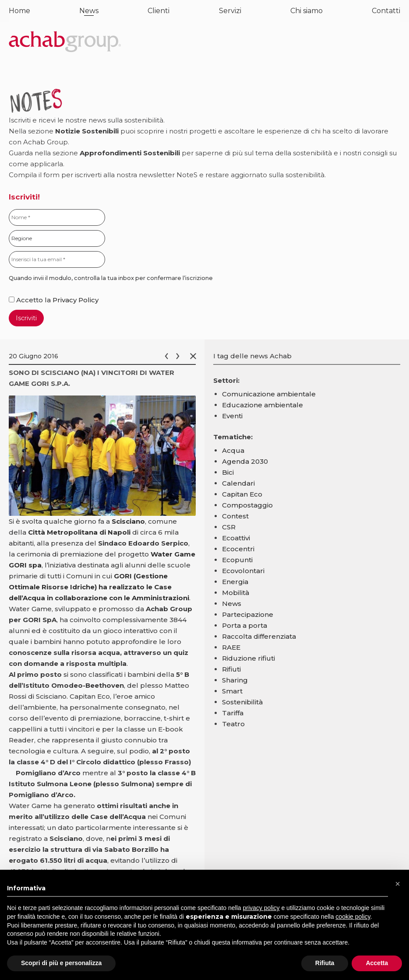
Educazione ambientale (263, 405)
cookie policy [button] (353, 917)
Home (19, 11)
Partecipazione (248, 614)
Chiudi (195, 356)
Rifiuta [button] (325, 963)
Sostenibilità (242, 702)
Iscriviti (26, 318)
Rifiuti (231, 669)
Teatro (233, 724)
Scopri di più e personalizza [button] (61, 963)
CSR (229, 527)
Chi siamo (307, 11)
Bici (228, 472)
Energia (235, 582)
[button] (398, 884)
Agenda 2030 (245, 461)
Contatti (386, 11)
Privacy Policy (76, 300)
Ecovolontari (243, 571)
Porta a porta (245, 625)
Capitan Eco (242, 494)
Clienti (159, 11)
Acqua (233, 450)
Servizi (230, 11)
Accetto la (31, 300)
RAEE (231, 647)
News (89, 11)
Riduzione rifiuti (249, 658)
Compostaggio (247, 505)
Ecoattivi (236, 538)
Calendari (238, 483)
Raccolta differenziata (259, 636)
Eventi (232, 416)
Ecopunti (237, 560)
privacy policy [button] (261, 908)
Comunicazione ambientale (269, 394)
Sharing (235, 680)
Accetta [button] (377, 963)
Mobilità (236, 593)
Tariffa (233, 713)
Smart (232, 691)
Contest (235, 516)
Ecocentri (238, 549)
